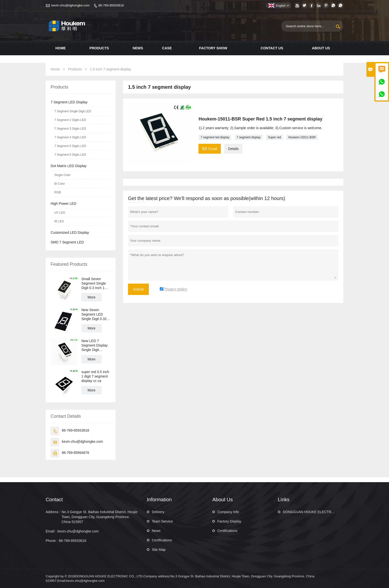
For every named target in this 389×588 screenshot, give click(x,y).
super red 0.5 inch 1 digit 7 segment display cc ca (95, 376)
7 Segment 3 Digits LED (70, 129)
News (138, 48)
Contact (54, 500)
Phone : (52, 541)
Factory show (213, 48)
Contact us (272, 48)
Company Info (228, 512)
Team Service (162, 521)
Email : (51, 531)
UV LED (60, 213)
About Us (321, 48)
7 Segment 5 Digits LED (70, 146)
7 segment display (249, 137)
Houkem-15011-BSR (302, 137)
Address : (53, 512)
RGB (58, 192)
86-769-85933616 (111, 5)
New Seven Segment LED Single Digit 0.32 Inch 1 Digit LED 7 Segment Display (95, 314)
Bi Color (60, 184)
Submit (138, 289)
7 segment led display (215, 137)
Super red (275, 137)
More (92, 297)
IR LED (59, 221)
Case (167, 48)
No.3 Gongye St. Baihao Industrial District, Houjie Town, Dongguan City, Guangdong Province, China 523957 (99, 517)
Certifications (162, 540)
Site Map (159, 550)
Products (99, 48)
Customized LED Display (70, 233)
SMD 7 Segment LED (67, 242)
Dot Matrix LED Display (69, 166)
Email (210, 148)
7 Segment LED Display (69, 102)
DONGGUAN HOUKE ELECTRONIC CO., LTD (319, 512)
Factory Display (229, 521)
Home (61, 48)
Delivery (158, 512)
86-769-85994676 (76, 453)
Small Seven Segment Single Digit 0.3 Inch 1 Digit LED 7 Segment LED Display (94, 283)
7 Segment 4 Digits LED (70, 137)
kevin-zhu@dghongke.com (70, 5)
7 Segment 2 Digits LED (70, 120)
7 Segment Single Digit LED (73, 111)
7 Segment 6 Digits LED (70, 155)
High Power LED (64, 204)
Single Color (62, 175)
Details (233, 149)
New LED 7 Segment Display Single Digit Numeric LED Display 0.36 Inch (95, 345)
